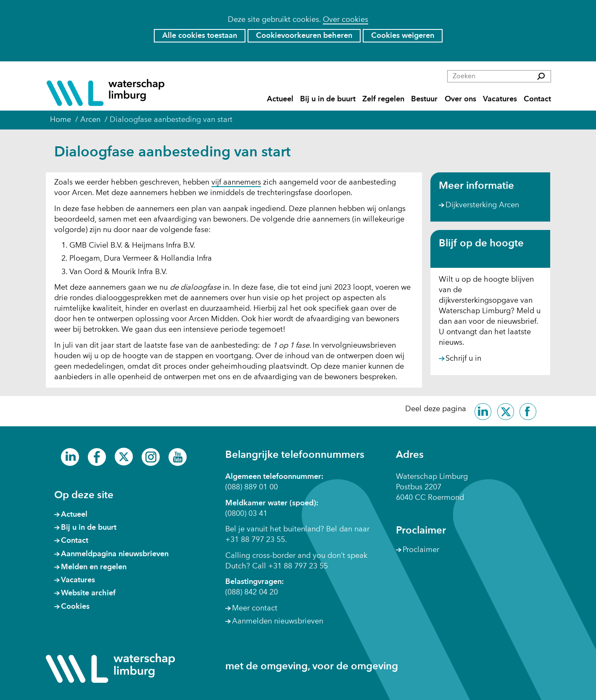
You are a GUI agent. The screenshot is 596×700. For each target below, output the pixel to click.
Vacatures (500, 99)
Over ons (460, 99)
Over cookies (345, 20)
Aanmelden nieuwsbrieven (278, 621)
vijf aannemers (236, 183)
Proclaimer (421, 550)
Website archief (88, 593)
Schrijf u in (463, 359)
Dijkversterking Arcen (482, 205)
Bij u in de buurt (328, 99)
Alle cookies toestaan (200, 36)
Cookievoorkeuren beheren (304, 36)
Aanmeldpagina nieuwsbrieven (115, 554)
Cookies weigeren (403, 36)
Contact (537, 99)
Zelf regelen (383, 99)
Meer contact (255, 608)
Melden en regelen (94, 567)
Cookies (75, 607)
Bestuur (424, 99)
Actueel (280, 99)
